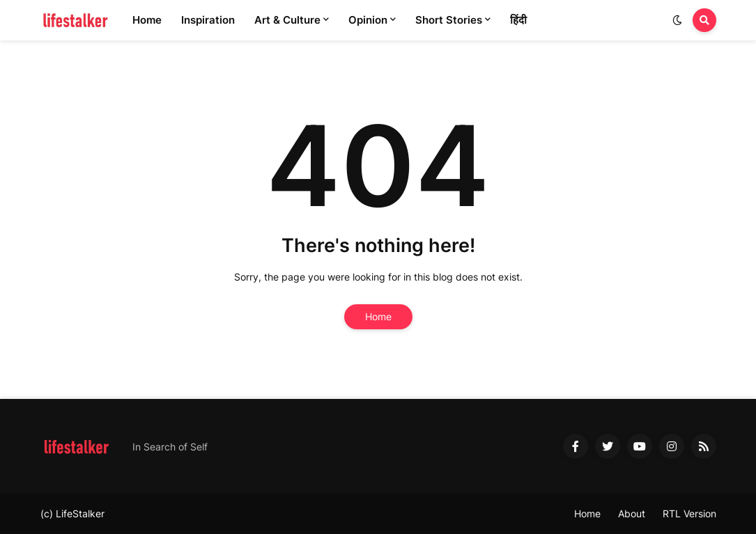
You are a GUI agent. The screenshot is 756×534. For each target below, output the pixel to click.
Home (378, 316)
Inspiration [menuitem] (208, 20)
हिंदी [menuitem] (518, 20)
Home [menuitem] (147, 20)
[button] (677, 20)
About (632, 513)
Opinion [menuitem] (368, 20)
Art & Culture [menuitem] (287, 20)
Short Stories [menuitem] (449, 20)
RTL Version (689, 513)
